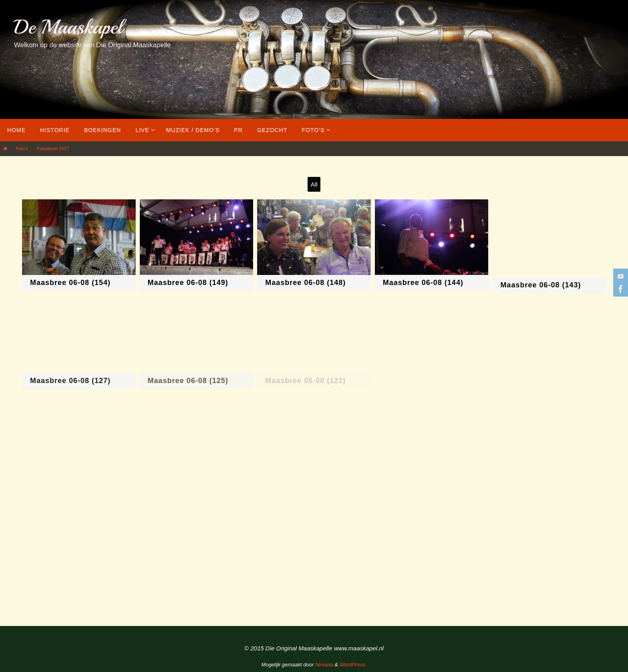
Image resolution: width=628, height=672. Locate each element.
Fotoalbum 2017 (53, 148)
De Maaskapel (68, 27)
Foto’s (22, 148)
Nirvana (324, 665)
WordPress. (353, 665)
